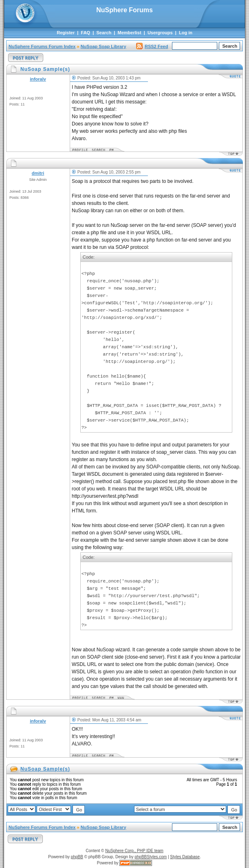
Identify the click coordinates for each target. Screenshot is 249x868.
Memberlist (130, 33)
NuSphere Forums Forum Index (42, 46)
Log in (186, 33)
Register (66, 33)
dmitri (38, 173)
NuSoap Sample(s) (45, 769)
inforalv (38, 79)
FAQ (86, 33)
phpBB (77, 857)
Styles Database (185, 857)
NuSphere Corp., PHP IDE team (134, 851)
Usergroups (160, 33)
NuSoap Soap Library (104, 46)
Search (104, 33)
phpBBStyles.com (151, 857)
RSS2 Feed (152, 46)
